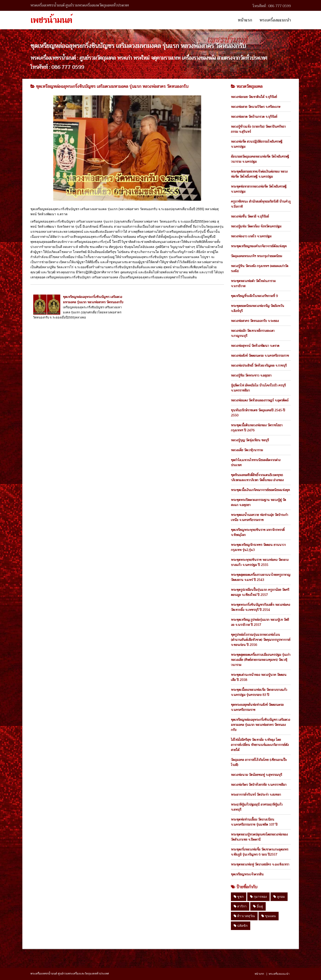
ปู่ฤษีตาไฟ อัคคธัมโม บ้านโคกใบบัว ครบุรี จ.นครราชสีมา (258, 388)
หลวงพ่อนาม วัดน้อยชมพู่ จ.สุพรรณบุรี (256, 775)
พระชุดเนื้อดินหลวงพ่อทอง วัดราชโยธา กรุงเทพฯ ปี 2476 (257, 428)
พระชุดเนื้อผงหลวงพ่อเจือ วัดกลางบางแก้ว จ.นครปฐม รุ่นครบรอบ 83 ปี (259, 692)
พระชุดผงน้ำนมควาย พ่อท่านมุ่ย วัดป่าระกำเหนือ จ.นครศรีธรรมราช (259, 517)
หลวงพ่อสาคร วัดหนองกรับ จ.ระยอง (255, 321)
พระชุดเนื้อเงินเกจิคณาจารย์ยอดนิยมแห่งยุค (260, 490)
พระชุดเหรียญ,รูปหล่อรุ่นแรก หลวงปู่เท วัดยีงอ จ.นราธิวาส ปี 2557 (260, 622)
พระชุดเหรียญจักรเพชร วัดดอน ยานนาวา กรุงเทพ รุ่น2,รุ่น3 (258, 547)
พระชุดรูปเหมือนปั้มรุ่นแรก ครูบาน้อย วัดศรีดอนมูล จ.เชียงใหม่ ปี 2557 (260, 592)
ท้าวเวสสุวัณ (244, 916)
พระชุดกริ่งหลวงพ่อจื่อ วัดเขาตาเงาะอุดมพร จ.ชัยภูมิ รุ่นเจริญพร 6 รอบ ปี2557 (260, 852)
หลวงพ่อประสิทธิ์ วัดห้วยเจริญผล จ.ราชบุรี (259, 365)
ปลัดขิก (241, 926)
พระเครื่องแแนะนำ (275, 20)
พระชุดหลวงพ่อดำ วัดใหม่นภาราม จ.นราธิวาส (253, 283)
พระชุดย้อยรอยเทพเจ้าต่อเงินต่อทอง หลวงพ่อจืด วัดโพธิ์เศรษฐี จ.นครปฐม (259, 174)
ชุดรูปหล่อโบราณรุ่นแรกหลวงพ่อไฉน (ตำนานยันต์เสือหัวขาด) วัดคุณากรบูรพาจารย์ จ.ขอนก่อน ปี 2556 (261, 640)
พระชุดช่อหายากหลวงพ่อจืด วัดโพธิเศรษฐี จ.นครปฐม (259, 189)
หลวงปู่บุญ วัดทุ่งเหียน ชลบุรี (250, 440)
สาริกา (240, 906)
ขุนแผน (269, 916)
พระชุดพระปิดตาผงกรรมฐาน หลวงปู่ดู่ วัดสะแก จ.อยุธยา (258, 502)
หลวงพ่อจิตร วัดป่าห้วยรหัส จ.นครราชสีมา (259, 785)
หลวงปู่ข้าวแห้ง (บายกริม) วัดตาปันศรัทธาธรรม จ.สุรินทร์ (258, 129)
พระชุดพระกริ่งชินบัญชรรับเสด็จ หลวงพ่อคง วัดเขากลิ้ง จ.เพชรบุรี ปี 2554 (261, 607)
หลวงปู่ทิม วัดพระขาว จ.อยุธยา (251, 375)
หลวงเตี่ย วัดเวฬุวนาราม (247, 450)
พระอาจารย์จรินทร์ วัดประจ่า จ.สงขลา (256, 795)
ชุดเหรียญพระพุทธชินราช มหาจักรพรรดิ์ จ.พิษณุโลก (258, 532)
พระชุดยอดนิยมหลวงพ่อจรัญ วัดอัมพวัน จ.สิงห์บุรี (258, 308)
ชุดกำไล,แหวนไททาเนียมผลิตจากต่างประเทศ (256, 462)
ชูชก (239, 897)
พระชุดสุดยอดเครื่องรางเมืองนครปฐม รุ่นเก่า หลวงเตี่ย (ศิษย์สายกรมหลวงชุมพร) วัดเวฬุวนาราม (261, 660)
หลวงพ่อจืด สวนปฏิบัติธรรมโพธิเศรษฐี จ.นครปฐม (257, 144)
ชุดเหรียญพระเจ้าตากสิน (247, 874)
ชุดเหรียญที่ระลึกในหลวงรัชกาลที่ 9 (254, 296)
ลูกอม (279, 897)
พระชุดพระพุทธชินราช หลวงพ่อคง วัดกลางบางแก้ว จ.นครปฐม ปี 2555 (260, 562)
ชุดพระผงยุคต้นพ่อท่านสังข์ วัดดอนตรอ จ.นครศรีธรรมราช (257, 707)
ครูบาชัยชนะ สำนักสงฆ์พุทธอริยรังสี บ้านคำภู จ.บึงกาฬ (261, 204)
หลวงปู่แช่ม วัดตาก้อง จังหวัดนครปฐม (256, 226)
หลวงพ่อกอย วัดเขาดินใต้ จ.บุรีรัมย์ (254, 97)
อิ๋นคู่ (258, 906)
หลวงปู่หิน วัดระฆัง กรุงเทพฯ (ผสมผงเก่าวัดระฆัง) (260, 268)
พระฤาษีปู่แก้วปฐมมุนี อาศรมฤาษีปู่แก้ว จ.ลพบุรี (257, 807)
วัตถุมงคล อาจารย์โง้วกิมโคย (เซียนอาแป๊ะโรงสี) (259, 762)
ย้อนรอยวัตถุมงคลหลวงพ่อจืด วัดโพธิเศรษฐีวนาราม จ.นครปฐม (260, 159)
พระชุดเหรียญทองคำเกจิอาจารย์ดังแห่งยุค (259, 246)
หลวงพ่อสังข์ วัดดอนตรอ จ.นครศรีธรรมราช (260, 356)
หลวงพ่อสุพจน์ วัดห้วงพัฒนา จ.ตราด (255, 346)
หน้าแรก (245, 20)
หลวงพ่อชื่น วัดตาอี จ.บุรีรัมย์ (250, 216)
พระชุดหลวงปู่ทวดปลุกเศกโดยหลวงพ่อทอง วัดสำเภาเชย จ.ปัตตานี (259, 837)
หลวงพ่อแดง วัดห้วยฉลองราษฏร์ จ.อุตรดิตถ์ (260, 400)
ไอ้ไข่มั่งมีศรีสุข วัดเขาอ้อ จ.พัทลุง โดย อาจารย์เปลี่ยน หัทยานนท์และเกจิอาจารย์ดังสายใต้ (260, 745)
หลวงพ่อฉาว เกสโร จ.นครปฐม (251, 236)
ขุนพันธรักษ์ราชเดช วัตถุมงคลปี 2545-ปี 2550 (258, 413)
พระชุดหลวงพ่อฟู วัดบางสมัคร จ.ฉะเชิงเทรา (260, 864)
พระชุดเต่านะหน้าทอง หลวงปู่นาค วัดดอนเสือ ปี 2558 (259, 677)
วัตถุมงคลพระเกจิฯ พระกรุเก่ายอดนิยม (256, 256)
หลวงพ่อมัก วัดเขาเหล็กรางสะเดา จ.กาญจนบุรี (253, 333)
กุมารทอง (258, 897)
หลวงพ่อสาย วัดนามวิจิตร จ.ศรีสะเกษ (256, 107)
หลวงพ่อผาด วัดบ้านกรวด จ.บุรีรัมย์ (254, 117)
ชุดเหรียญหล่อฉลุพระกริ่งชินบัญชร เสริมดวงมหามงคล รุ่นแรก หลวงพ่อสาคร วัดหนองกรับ (93, 299)
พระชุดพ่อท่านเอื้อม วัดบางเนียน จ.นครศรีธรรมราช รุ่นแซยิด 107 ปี (254, 822)
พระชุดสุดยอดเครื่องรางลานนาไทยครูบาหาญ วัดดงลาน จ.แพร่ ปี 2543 (261, 577)
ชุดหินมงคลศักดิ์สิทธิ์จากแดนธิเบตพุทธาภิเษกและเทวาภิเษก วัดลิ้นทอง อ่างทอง (257, 477)
